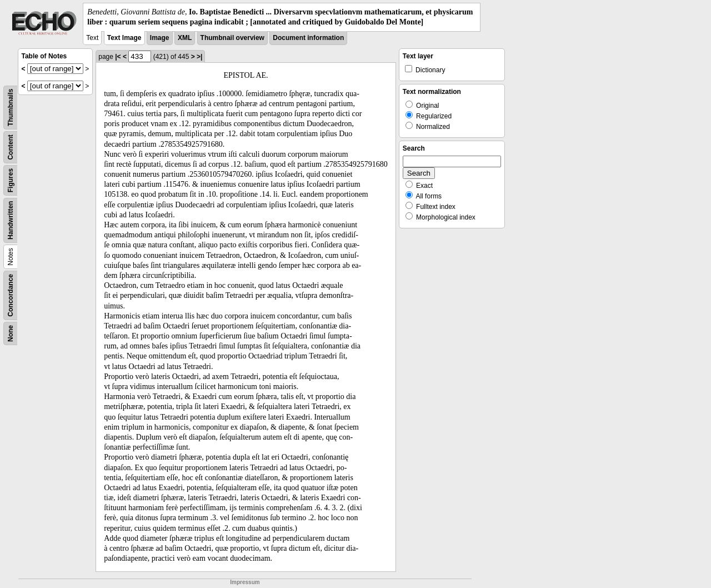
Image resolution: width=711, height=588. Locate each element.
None (11, 333)
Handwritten (11, 220)
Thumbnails (11, 108)
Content (11, 148)
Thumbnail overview (232, 38)
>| (199, 57)
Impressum (245, 582)
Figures (11, 180)
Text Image (124, 38)
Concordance (11, 295)
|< (118, 57)
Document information (308, 38)
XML (185, 38)
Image (160, 38)
